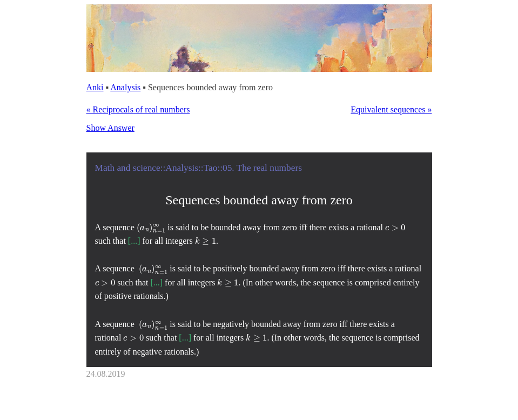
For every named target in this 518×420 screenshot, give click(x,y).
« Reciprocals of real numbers (138, 109)
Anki (95, 87)
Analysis (125, 87)
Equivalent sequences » (391, 109)
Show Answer (110, 128)
